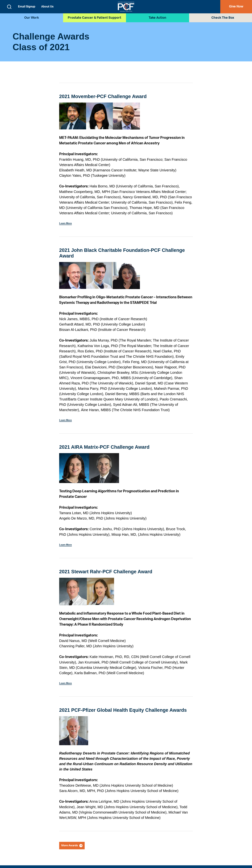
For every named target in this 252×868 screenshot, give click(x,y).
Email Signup (27, 7)
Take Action (157, 18)
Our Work (32, 18)
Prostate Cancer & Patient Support (94, 18)
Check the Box (223, 18)
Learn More (67, 223)
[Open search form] (9, 7)
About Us (47, 7)
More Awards (74, 846)
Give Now (236, 7)
